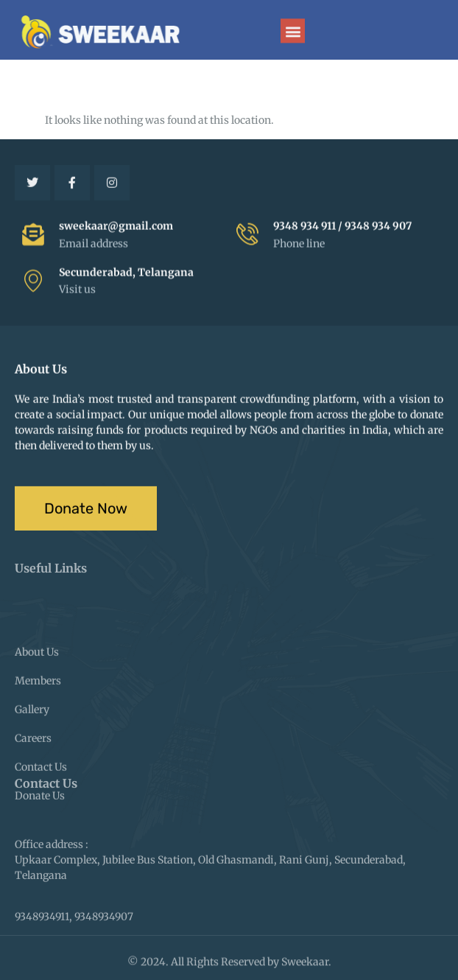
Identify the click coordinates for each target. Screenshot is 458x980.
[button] (293, 32)
